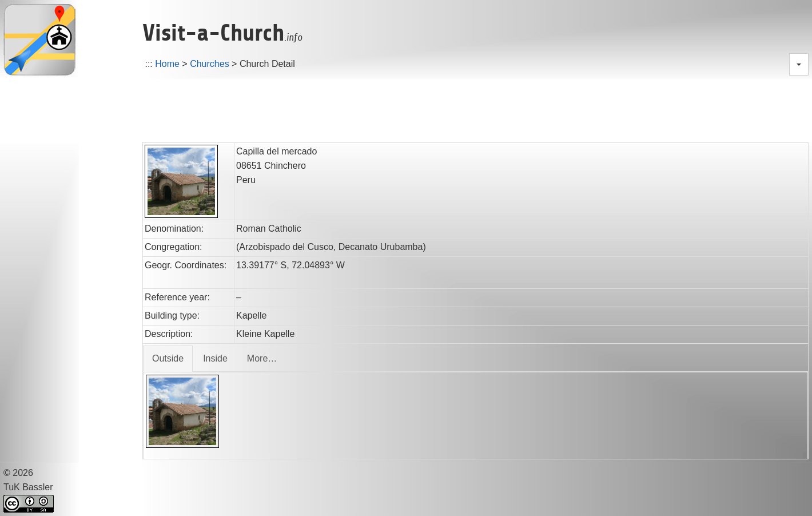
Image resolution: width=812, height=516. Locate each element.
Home (167, 64)
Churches (209, 64)
